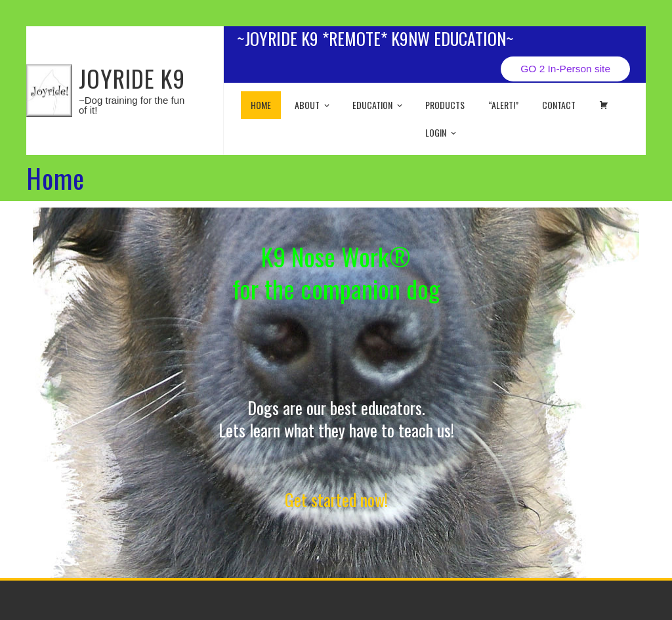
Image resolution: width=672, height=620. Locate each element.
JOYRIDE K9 (132, 78)
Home (261, 105)
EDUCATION (378, 105)
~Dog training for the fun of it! (132, 105)
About (313, 105)
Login (442, 132)
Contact (559, 105)
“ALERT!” (503, 105)
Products (445, 105)
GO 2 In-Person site (565, 69)
